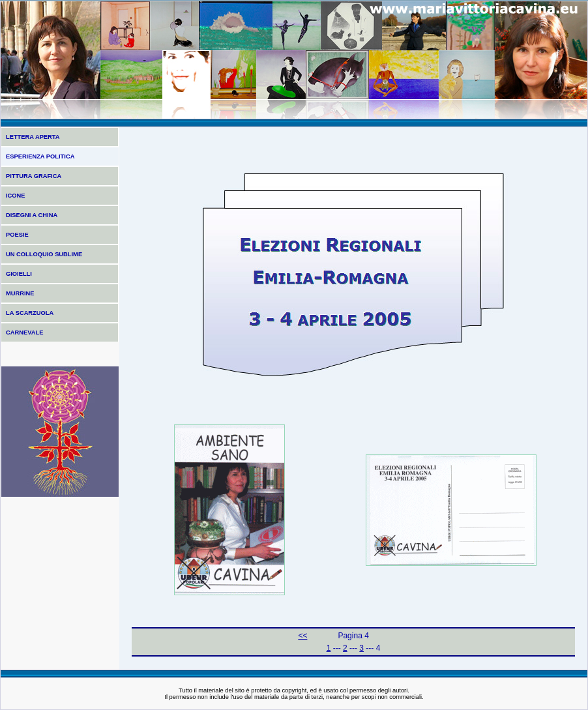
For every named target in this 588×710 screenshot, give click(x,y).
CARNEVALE (24, 333)
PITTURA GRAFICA (34, 176)
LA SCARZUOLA (30, 313)
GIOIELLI (19, 274)
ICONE (16, 196)
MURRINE (20, 293)
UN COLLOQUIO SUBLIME (44, 254)
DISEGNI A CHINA (32, 215)
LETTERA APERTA (33, 137)
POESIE (17, 235)
